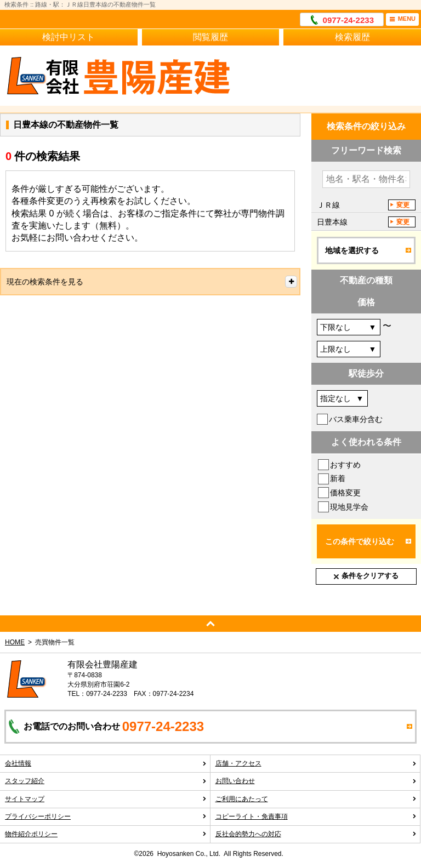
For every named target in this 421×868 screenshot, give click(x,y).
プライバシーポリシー (106, 816)
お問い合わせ (316, 781)
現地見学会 (349, 507)
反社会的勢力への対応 (316, 834)
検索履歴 (352, 37)
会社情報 (106, 763)
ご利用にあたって (316, 799)
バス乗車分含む (356, 419)
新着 (338, 478)
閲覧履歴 (210, 37)
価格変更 (345, 493)
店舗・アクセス (316, 763)
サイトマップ (106, 799)
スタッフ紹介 (106, 781)
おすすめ (345, 465)
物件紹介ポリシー (106, 834)
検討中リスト (69, 37)
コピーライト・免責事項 (316, 816)
